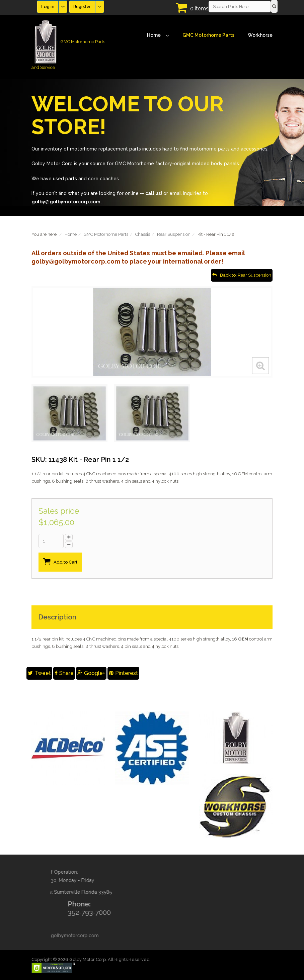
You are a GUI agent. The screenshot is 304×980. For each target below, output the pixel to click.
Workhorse (260, 35)
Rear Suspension (174, 234)
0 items (199, 9)
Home (158, 35)
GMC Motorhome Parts (208, 35)
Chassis (143, 234)
